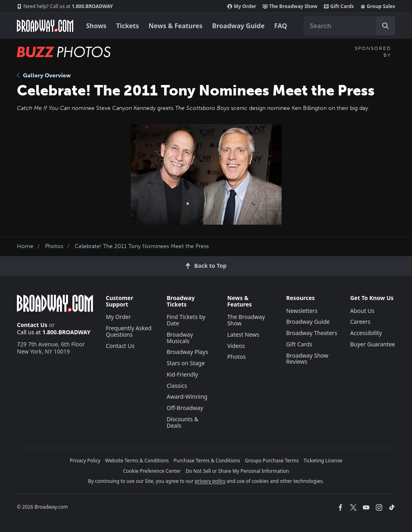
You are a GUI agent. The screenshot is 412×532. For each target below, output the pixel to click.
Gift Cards (339, 6)
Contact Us (32, 325)
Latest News (243, 334)
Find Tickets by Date (186, 320)
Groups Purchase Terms (272, 461)
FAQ (281, 26)
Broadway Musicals (180, 338)
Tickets (128, 26)
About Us (362, 311)
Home (25, 246)
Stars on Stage (186, 363)
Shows (96, 26)
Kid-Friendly (182, 374)
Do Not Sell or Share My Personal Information (237, 471)
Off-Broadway (185, 408)
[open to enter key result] (385, 26)
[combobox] (349, 26)
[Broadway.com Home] (45, 26)
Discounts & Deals (182, 422)
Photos (54, 246)
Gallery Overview (44, 76)
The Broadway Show (290, 6)
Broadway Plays (187, 352)
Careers (360, 322)
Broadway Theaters (312, 333)
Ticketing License (323, 461)
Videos (236, 346)
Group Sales (378, 6)
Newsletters (302, 311)
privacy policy (210, 481)
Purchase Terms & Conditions (207, 461)
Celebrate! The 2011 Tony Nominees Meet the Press (142, 246)
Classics (177, 386)
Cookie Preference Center (152, 471)
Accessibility (366, 333)
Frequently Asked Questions (129, 331)
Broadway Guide (238, 26)
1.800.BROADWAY (65, 6)
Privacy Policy (85, 461)
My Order (242, 6)
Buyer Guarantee (373, 344)
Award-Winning (187, 396)
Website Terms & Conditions (137, 461)
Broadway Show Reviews (307, 359)
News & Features (175, 26)
